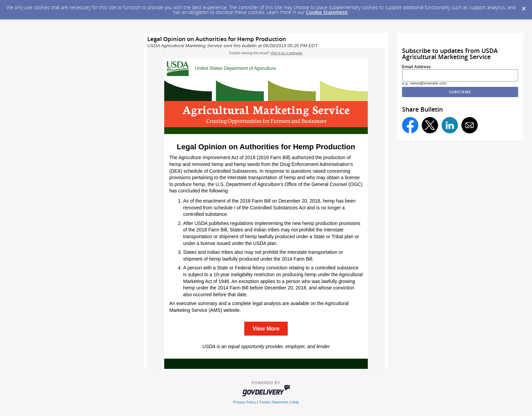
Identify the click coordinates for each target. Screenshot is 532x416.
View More (266, 329)
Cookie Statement (327, 12)
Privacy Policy (245, 402)
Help (295, 402)
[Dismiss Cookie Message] (524, 6)
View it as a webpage (286, 53)
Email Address (416, 67)
